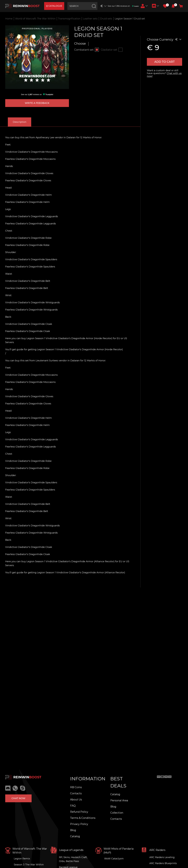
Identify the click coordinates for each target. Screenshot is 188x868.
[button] (173, 6)
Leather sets (90, 19)
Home (9, 19)
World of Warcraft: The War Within (35, 19)
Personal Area (119, 800)
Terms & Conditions (83, 818)
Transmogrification (69, 19)
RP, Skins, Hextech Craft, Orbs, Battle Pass (73, 859)
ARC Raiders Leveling (162, 857)
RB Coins (76, 787)
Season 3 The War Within (29, 865)
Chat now (18, 798)
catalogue (54, 6)
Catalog (75, 836)
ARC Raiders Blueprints (163, 863)
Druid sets (106, 19)
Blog (73, 830)
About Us (76, 800)
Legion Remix (22, 859)
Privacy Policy (79, 824)
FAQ (73, 806)
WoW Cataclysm (114, 859)
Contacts (76, 793)
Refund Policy (79, 812)
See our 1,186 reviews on (123, 6)
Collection (117, 813)
